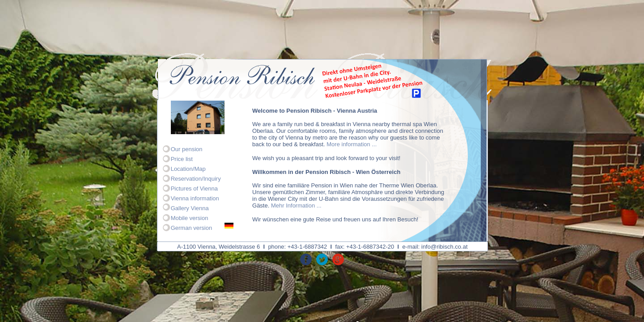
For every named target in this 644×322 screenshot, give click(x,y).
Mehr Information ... (296, 205)
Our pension (187, 149)
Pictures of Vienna (194, 189)
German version (191, 228)
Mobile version (190, 218)
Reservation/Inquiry (196, 179)
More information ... (352, 144)
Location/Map (188, 169)
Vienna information (195, 198)
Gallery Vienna (190, 208)
